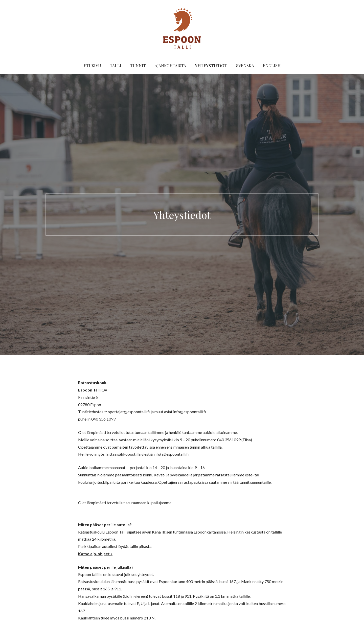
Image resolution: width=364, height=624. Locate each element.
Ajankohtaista (170, 66)
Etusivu (92, 66)
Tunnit (138, 66)
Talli (116, 66)
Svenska (245, 66)
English (272, 66)
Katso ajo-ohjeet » (95, 554)
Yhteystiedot (211, 66)
